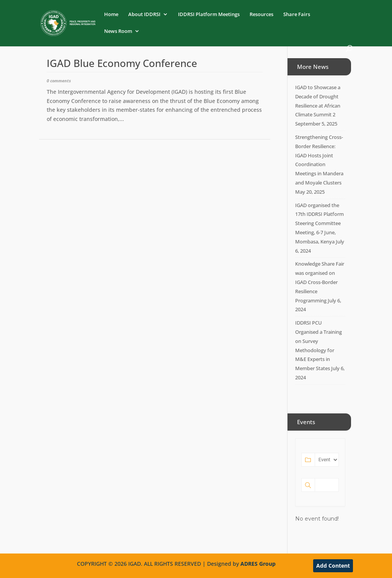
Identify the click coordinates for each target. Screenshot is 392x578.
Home (111, 15)
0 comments (59, 81)
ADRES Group (258, 564)
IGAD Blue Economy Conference (122, 63)
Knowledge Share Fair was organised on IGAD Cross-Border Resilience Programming (320, 282)
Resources (261, 15)
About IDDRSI (144, 15)
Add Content (333, 566)
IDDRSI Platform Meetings (209, 15)
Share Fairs (297, 15)
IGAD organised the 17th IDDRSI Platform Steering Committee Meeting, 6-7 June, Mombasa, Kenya (319, 223)
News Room (118, 31)
